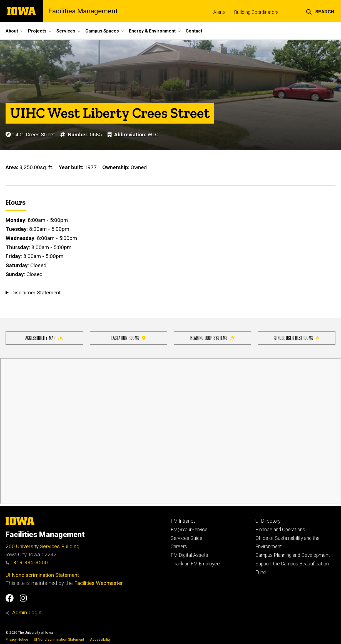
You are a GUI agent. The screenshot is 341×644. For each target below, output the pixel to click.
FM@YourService (189, 530)
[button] (320, 11)
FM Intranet (183, 521)
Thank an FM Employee (195, 564)
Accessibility (100, 639)
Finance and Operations (280, 530)
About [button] (12, 31)
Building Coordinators (256, 12)
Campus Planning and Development (293, 555)
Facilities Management (83, 11)
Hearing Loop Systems (212, 338)
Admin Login (27, 612)
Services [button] (66, 31)
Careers (179, 547)
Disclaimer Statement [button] (36, 293)
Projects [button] (37, 31)
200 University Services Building (43, 546)
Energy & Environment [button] (152, 31)
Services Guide (186, 538)
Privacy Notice (17, 639)
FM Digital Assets (189, 555)
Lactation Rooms (128, 338)
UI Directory (268, 521)
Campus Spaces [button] (102, 31)
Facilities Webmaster (99, 583)
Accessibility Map (44, 338)
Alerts (219, 12)
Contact (194, 31)
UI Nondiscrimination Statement (42, 575)
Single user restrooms (297, 338)
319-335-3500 (27, 562)
